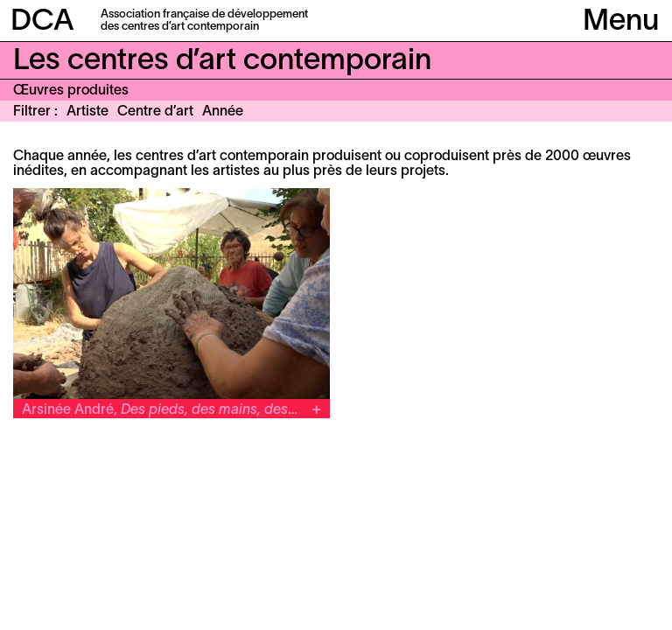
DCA (42, 22)
